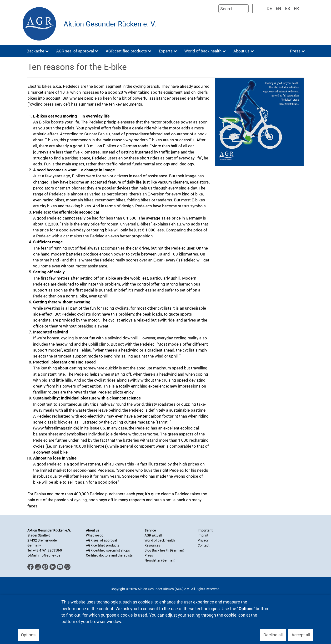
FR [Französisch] (296, 8)
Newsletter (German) (160, 560)
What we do (95, 535)
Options (28, 635)
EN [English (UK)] (278, 8)
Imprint (203, 535)
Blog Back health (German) (164, 550)
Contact (204, 545)
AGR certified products (103, 545)
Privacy (203, 540)
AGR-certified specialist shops (108, 550)
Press (149, 555)
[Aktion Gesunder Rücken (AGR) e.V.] (40, 24)
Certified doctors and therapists (109, 555)
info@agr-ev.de (49, 555)
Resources (152, 545)
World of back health (160, 540)
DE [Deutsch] (269, 8)
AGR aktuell (153, 535)
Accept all (301, 635)
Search (214, 9)
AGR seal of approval (101, 540)
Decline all (273, 635)
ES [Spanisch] (288, 8)
